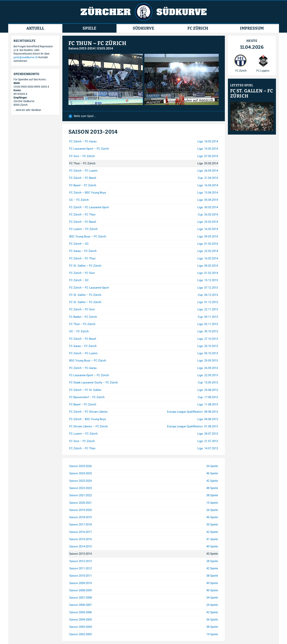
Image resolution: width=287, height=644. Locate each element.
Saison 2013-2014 (82, 48)
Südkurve (143, 28)
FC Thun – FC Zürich (97, 43)
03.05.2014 (105, 48)
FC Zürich (198, 28)
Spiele (89, 28)
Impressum (252, 28)
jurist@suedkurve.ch (26, 57)
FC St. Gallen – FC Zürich (252, 94)
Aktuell (35, 28)
